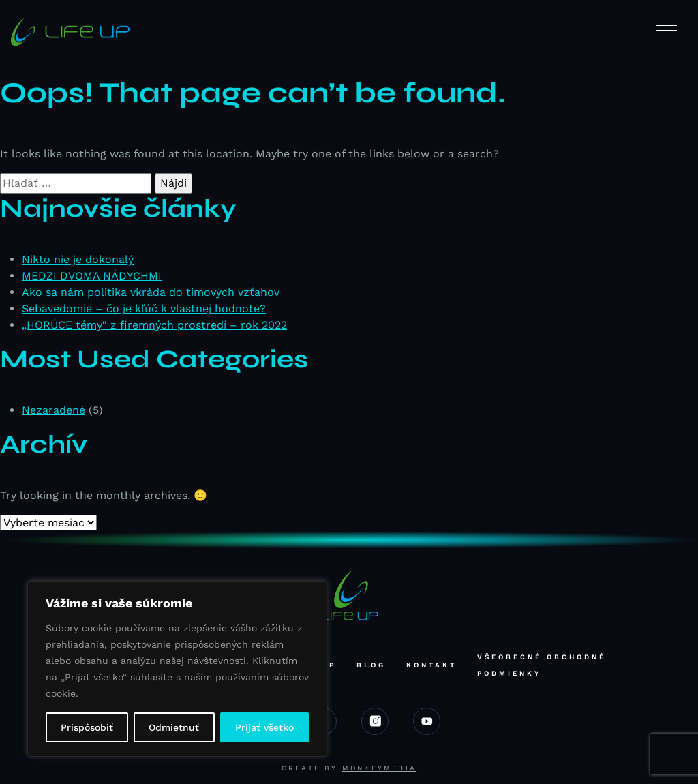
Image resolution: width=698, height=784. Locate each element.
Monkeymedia (379, 768)
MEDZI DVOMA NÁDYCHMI (92, 276)
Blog (371, 665)
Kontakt (431, 665)
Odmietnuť (174, 727)
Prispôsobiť (87, 727)
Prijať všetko (264, 727)
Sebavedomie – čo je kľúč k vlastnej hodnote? (144, 308)
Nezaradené (54, 410)
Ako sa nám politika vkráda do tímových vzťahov (151, 292)
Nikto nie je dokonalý (78, 259)
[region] (177, 669)
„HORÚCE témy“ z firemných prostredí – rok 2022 (154, 325)
